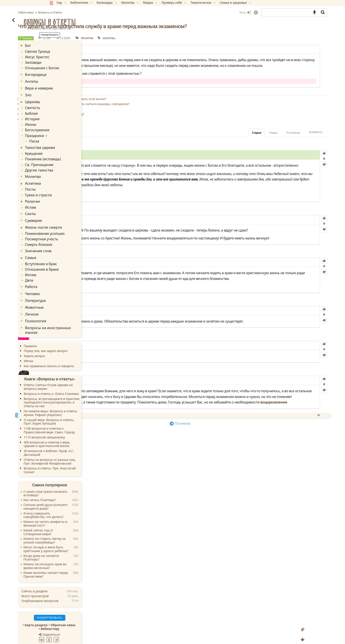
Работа (62, 273)
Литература (67, 287)
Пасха (64, 136)
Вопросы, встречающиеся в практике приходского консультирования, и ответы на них (83, 389)
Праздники (65, 130)
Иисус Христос (67, 56)
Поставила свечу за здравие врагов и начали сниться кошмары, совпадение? (181, 115)
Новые (242, 144)
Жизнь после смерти (75, 218)
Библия (62, 110)
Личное (63, 301)
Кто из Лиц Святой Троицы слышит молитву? (158, 125)
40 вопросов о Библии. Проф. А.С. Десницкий (80, 440)
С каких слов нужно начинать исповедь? (77, 480)
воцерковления (187, 475)
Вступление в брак (70, 252)
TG (218, 496)
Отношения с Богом (71, 66)
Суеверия (65, 211)
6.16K (141, 402)
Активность (284, 143)
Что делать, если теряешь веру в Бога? (153, 130)
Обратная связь (95, 612)
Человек (64, 280)
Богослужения (67, 125)
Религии (64, 192)
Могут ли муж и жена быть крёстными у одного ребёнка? (77, 536)
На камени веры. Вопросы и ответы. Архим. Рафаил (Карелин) (82, 400)
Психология (67, 308)
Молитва (192, 38)
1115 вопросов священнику (76, 424)
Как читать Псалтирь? (71, 487)
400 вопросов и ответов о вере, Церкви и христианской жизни (78, 431)
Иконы (61, 120)
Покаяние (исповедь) (72, 152)
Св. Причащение (69, 157)
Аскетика (64, 175)
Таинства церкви (71, 141)
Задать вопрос (66, 343)
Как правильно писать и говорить (80, 353)
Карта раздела (67, 612)
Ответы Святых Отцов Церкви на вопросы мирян (80, 374)
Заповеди (63, 61)
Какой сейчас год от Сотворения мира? (70, 519)
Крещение (64, 147)
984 (143, 248)
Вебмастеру (81, 615)
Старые (225, 144)
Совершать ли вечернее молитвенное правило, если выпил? (169, 110)
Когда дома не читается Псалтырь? (72, 544)
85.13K (149, 302)
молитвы (214, 38)
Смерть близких (68, 234)
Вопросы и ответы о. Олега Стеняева (83, 380)
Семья (62, 247)
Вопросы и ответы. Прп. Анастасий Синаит (81, 457)
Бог (59, 45)
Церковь (64, 100)
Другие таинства (69, 162)
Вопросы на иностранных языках (79, 317)
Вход (214, 12)
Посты (61, 181)
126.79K (161, 362)
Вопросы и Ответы (81, 22)
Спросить (158, 488)
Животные (66, 294)
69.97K (162, 437)
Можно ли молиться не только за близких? (156, 120)
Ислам (61, 198)
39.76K (154, 166)
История (63, 115)
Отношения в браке (71, 257)
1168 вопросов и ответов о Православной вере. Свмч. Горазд (81, 417)
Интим (61, 262)
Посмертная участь (71, 229)
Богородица (67, 72)
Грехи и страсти (68, 186)
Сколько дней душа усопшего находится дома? (77, 493)
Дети (60, 267)
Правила (61, 333)
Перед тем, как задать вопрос (77, 338)
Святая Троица (67, 51)
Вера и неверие (70, 86)
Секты (62, 204)
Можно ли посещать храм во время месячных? (76, 553)
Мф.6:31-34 (139, 221)
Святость (63, 105)
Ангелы (63, 79)
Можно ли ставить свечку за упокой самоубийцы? (76, 527)
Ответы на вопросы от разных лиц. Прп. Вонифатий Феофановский (81, 448)
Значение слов (70, 240)
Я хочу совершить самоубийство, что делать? (75, 502)
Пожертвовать (134, 488)
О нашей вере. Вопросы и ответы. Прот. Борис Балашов (80, 408)
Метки (60, 348)
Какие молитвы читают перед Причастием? (77, 561)
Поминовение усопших (74, 223)
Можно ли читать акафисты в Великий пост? (77, 511)
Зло (60, 93)
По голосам (262, 144)
